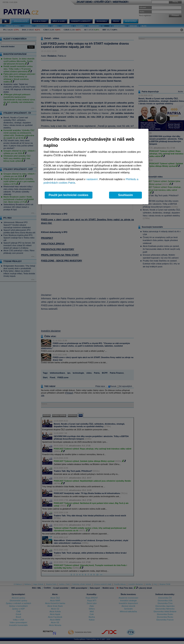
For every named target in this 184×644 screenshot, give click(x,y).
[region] (93, 167)
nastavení (92, 179)
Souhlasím (126, 195)
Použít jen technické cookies (69, 195)
